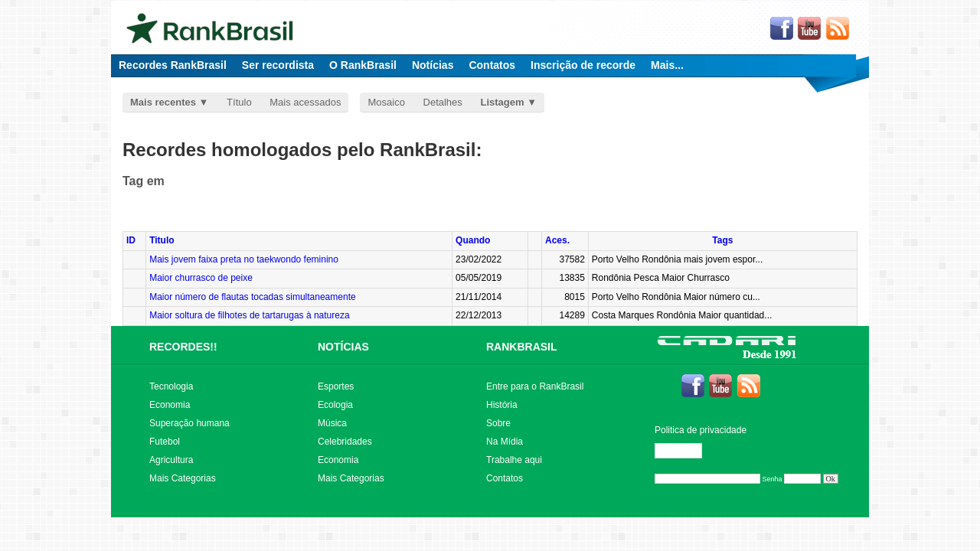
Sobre (498, 423)
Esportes (336, 386)
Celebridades (345, 442)
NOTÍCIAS (343, 347)
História (502, 405)
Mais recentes (163, 102)
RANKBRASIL (522, 347)
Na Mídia (505, 442)
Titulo (162, 240)
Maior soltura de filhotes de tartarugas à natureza (249, 315)
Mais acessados (305, 102)
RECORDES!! (183, 347)
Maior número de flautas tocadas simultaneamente (252, 297)
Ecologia (335, 405)
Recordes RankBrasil (173, 65)
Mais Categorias (183, 478)
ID (131, 240)
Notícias (433, 65)
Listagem (502, 102)
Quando (473, 240)
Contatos (492, 65)
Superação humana (189, 423)
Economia (170, 405)
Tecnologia (171, 386)
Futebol (165, 442)
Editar (685, 451)
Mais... (667, 65)
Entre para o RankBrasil (535, 386)
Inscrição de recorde (583, 65)
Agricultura (171, 460)
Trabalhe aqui (514, 460)
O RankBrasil (363, 65)
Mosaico (386, 102)
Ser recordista (278, 65)
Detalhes (443, 102)
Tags (722, 240)
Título (239, 102)
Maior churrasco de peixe (201, 278)
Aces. (557, 240)
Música (332, 423)
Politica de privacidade (701, 430)
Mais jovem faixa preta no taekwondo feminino (244, 259)
